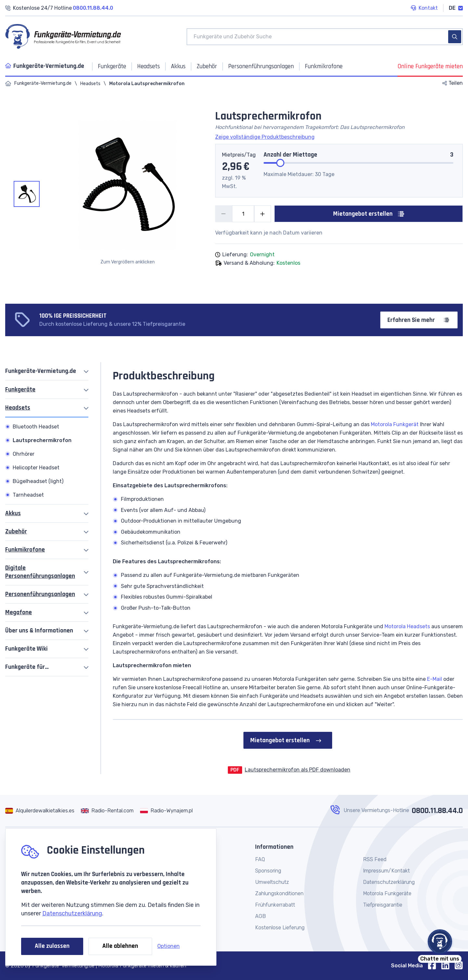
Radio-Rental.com (112, 811)
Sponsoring (268, 871)
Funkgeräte (20, 390)
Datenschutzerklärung (72, 913)
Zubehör (16, 532)
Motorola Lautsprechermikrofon (147, 84)
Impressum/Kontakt (386, 871)
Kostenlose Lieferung (280, 928)
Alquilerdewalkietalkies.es (45, 811)
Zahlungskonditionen (279, 893)
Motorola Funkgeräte (387, 893)
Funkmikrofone (25, 550)
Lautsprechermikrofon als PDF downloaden (298, 770)
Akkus (13, 513)
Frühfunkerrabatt (275, 905)
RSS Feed (375, 859)
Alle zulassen (52, 946)
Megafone (19, 612)
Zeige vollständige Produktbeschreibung (265, 137)
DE (456, 8)
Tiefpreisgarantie (383, 905)
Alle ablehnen (120, 946)
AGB (260, 916)
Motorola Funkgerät (395, 424)
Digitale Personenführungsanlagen (40, 572)
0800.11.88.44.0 (437, 811)
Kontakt (424, 8)
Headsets (90, 84)
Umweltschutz (272, 882)
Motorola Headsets (407, 626)
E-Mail (435, 679)
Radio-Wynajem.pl (172, 811)
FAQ (260, 859)
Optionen (169, 946)
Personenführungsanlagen (40, 594)
